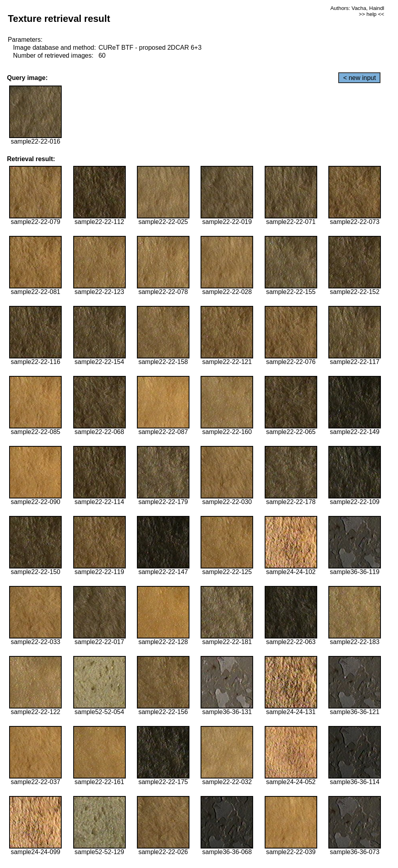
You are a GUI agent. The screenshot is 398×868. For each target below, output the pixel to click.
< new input (359, 78)
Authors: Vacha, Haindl (357, 8)
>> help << (372, 14)
